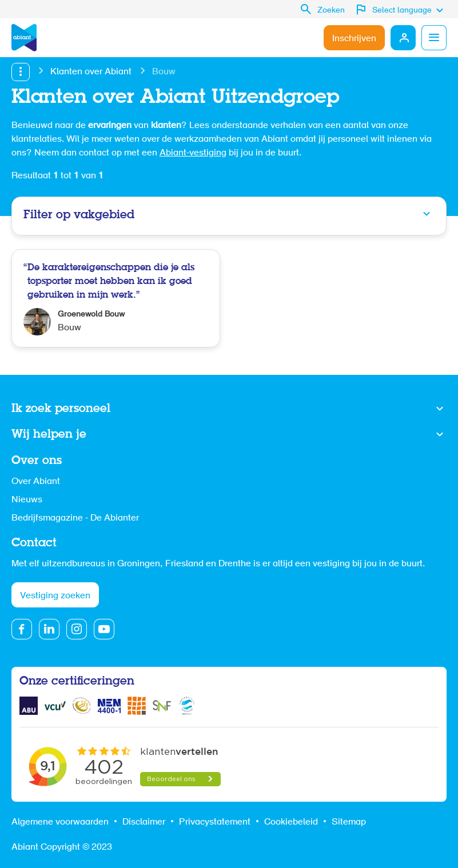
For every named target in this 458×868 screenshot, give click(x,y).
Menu (434, 38)
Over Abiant (36, 482)
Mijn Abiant (403, 38)
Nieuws (27, 500)
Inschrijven (354, 39)
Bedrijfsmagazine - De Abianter (75, 518)
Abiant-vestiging (193, 153)
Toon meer (229, 409)
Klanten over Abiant (91, 72)
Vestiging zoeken (55, 596)
